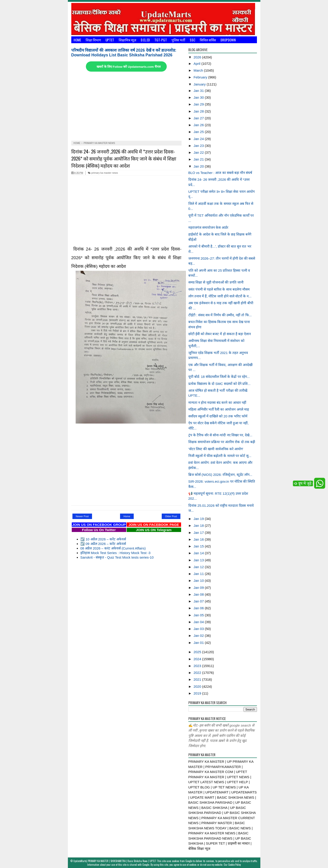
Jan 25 (199, 132)
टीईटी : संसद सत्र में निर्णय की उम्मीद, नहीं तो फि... (220, 315)
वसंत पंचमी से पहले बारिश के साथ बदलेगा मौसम (219, 289)
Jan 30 (199, 97)
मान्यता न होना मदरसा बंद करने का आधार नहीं (217, 403)
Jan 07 (199, 601)
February (201, 77)
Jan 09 (199, 588)
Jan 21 (199, 159)
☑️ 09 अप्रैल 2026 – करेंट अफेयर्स (103, 544)
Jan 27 (199, 118)
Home (77, 40)
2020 (198, 686)
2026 (198, 57)
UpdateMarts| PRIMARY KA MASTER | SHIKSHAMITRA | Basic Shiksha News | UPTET (115, 861)
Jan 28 (199, 111)
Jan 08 (199, 594)
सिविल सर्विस (208, 40)
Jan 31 (199, 91)
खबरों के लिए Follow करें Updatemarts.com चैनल (128, 67)
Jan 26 (199, 125)
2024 (198, 659)
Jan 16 (199, 539)
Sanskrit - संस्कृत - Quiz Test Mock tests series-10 (117, 557)
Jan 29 (199, 104)
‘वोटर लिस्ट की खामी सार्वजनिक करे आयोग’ (216, 449)
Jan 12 (199, 567)
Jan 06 (199, 608)
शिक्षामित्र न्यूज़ (127, 40)
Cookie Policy (234, 865)
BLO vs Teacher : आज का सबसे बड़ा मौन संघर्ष (220, 173)
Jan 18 (199, 526)
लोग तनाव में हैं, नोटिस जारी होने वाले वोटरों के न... (220, 296)
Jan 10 (199, 581)
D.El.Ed (145, 40)
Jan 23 (199, 146)
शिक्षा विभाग (93, 40)
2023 (198, 666)
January (200, 84)
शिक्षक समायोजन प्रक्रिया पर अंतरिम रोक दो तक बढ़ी (222, 442)
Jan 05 (199, 615)
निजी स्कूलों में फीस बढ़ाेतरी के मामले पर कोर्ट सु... (220, 456)
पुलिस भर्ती (178, 40)
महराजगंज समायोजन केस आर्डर (208, 227)
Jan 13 (199, 560)
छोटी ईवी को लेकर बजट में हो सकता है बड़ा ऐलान (220, 334)
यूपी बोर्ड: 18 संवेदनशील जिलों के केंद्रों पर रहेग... (219, 377)
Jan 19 (199, 519)
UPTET (110, 40)
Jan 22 (199, 152)
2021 (198, 679)
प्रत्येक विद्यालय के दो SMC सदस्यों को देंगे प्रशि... (219, 384)
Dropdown (228, 40)
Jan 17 (199, 533)
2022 (198, 673)
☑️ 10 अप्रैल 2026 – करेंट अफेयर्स (103, 539)
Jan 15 (199, 546)
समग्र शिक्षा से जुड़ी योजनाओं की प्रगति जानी (216, 282)
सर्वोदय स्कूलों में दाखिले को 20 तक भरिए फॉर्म (218, 416)
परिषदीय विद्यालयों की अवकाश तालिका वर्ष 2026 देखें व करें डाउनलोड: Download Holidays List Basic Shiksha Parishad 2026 (124, 53)
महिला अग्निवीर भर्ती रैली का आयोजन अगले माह (219, 409)
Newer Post (82, 516)
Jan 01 (199, 643)
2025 (198, 652)
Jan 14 (199, 553)
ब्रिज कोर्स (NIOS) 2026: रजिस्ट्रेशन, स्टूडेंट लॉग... (220, 475)
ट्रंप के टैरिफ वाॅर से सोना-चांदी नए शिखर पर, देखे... (220, 435)
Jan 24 (199, 139)
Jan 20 (199, 166)
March (199, 70)
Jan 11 (199, 574)
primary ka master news (103, 173)
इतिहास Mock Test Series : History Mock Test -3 (115, 553)
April (197, 64)
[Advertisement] (126, 107)
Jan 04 (199, 622)
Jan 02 (199, 636)
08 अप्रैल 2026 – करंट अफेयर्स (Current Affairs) (113, 548)
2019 (198, 693)
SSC (192, 40)
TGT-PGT (161, 40)
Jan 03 (199, 629)
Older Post (171, 516)
